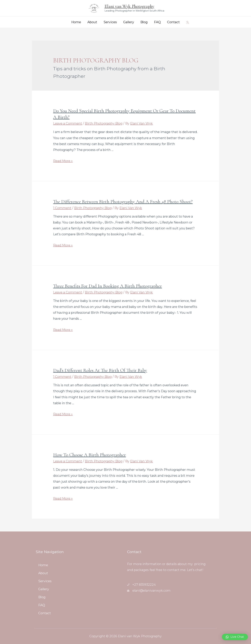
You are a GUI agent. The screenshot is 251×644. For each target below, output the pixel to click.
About (92, 22)
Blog (144, 22)
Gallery (129, 22)
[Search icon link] (188, 22)
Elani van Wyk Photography (129, 6)
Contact (173, 22)
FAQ (157, 22)
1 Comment (62, 208)
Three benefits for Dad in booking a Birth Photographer (107, 286)
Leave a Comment (68, 123)
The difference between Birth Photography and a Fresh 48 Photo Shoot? (123, 202)
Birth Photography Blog (104, 123)
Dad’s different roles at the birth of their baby (100, 370)
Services (110, 22)
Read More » (63, 161)
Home (76, 22)
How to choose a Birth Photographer (89, 455)
